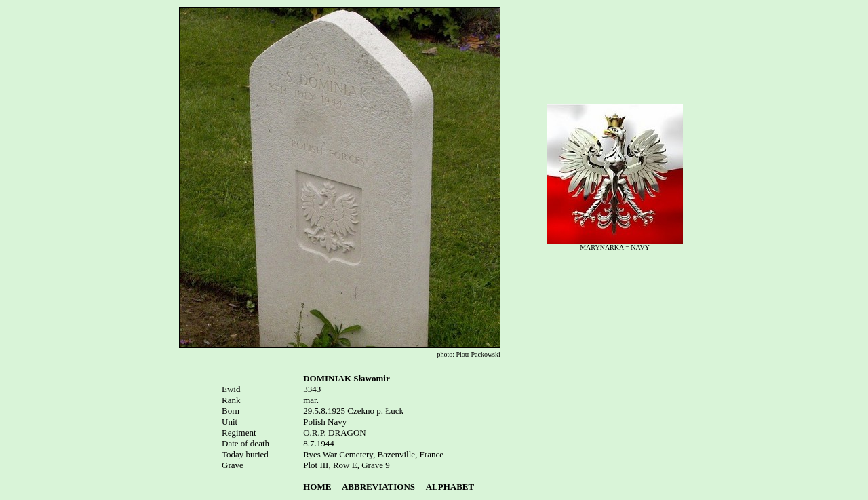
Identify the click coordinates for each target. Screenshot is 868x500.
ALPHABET (450, 487)
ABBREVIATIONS (378, 487)
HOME (317, 487)
